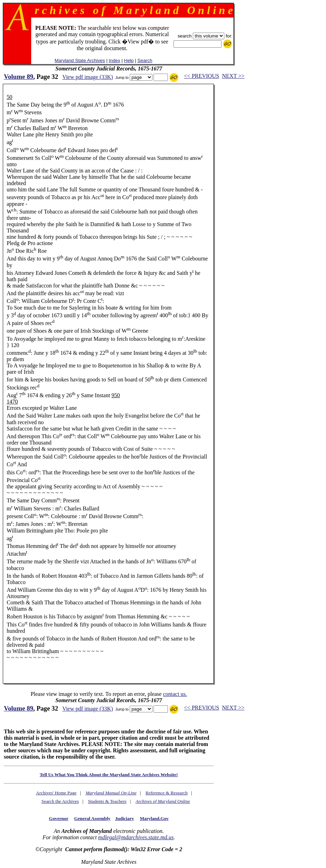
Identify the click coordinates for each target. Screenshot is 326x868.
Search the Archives (60, 801)
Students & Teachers (107, 801)
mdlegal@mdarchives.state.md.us (136, 837)
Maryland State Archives (80, 60)
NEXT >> (233, 76)
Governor (59, 818)
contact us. (175, 694)
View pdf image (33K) (88, 77)
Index (114, 60)
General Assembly (92, 818)
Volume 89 (19, 77)
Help (129, 60)
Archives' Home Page (56, 793)
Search (145, 60)
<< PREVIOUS (202, 76)
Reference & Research (167, 793)
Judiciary (124, 818)
